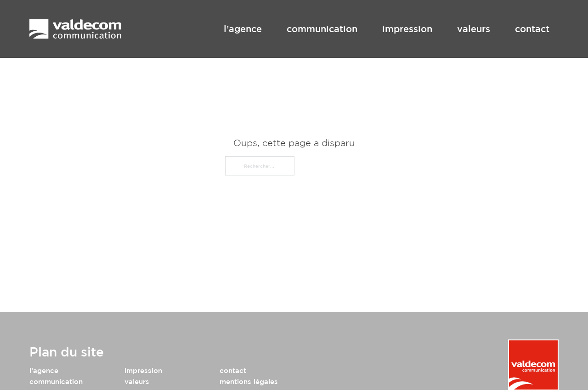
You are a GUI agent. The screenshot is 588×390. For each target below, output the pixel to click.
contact (532, 29)
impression (407, 29)
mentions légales (249, 382)
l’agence (243, 29)
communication (322, 29)
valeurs (474, 29)
